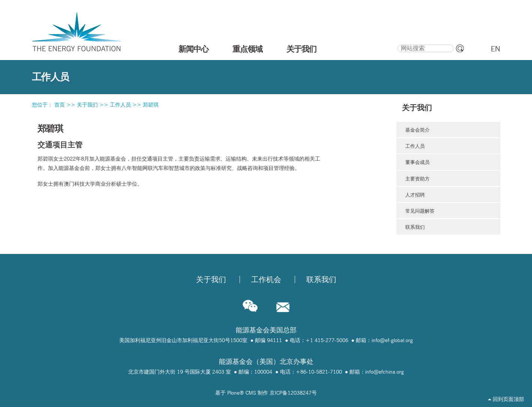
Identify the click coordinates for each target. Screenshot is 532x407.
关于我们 (301, 49)
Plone (233, 393)
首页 (60, 105)
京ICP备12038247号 (293, 393)
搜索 (397, 44)
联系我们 (415, 227)
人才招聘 (415, 195)
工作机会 (266, 279)
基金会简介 (417, 130)
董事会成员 (417, 162)
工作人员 (120, 105)
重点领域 (247, 49)
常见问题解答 (420, 211)
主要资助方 (417, 179)
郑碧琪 (151, 105)
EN (495, 49)
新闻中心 (193, 49)
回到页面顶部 (506, 399)
